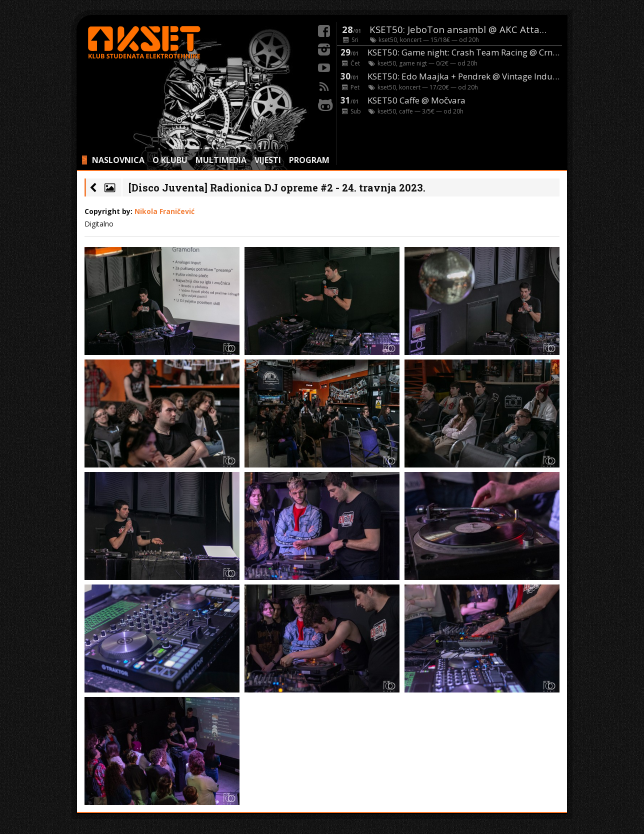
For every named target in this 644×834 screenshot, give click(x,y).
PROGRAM (309, 160)
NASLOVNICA (118, 160)
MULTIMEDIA (221, 160)
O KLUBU (170, 160)
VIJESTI (268, 160)
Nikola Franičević (164, 211)
